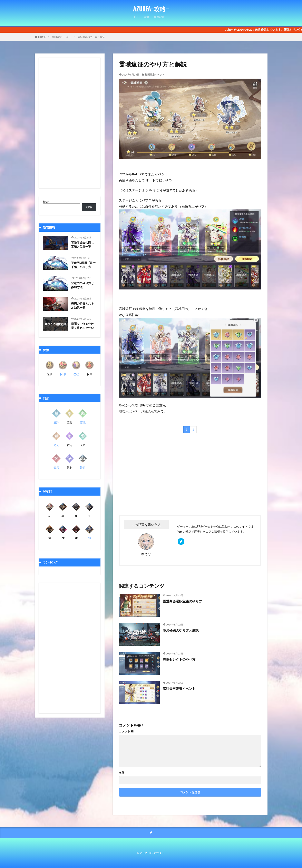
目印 (63, 374)
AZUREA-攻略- (151, 9)
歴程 (76, 374)
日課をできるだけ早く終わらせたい (83, 326)
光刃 (56, 445)
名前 (122, 773)
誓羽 (83, 467)
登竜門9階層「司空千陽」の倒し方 (83, 265)
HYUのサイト (156, 853)
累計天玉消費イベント (181, 688)
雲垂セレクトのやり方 (181, 659)
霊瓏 (83, 422)
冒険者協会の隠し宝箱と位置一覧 (83, 245)
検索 (46, 202)
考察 (146, 19)
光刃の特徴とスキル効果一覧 (83, 306)
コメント (126, 731)
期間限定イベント (62, 37)
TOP (136, 19)
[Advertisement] (154, 474)
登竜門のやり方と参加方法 (83, 286)
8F (89, 538)
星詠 (56, 422)
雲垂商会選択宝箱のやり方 (185, 601)
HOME (42, 37)
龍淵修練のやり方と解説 (183, 630)
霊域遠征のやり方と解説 (91, 37)
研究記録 (160, 19)
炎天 (56, 467)
